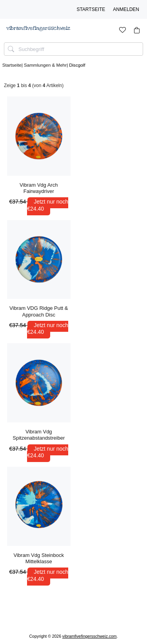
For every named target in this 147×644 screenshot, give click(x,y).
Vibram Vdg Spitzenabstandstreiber (39, 435)
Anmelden (126, 9)
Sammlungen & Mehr (45, 65)
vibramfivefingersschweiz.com (90, 636)
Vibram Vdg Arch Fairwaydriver (39, 188)
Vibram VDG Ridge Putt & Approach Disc (39, 311)
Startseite (91, 9)
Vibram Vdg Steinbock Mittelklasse (39, 558)
